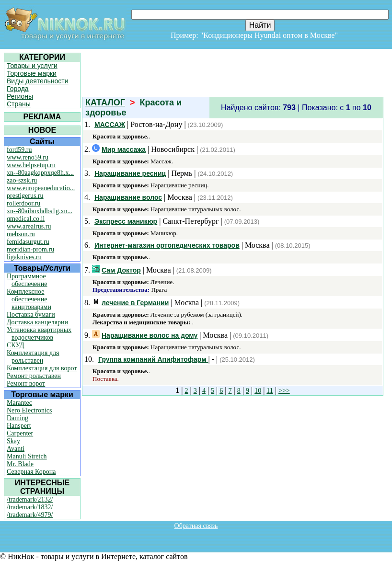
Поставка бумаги (31, 315)
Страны (19, 104)
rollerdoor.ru (23, 203)
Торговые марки (32, 73)
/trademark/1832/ (30, 507)
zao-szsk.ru (22, 180)
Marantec (19, 403)
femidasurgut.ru (28, 242)
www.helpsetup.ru (31, 165)
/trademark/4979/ (30, 515)
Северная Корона (31, 472)
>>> (284, 391)
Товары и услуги (32, 66)
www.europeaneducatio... (41, 188)
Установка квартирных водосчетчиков (39, 334)
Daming (17, 418)
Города (18, 89)
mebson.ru (21, 234)
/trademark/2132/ (30, 499)
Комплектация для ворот (42, 368)
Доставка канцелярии (37, 322)
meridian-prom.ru (30, 249)
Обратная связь (196, 526)
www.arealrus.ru (29, 226)
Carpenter (20, 433)
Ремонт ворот (26, 384)
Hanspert (19, 426)
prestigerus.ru (25, 196)
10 (258, 391)
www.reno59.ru (28, 157)
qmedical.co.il (26, 219)
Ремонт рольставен (34, 376)
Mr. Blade (20, 464)
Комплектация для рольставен (33, 357)
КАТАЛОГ (105, 103)
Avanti (16, 449)
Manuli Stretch (27, 456)
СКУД (15, 345)
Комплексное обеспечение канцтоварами (29, 299)
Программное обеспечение (27, 280)
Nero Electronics (29, 410)
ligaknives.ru (24, 257)
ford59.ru (19, 150)
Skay (13, 441)
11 (270, 391)
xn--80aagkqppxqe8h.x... (40, 173)
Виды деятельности (38, 81)
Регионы (20, 96)
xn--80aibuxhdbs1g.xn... (40, 211)
